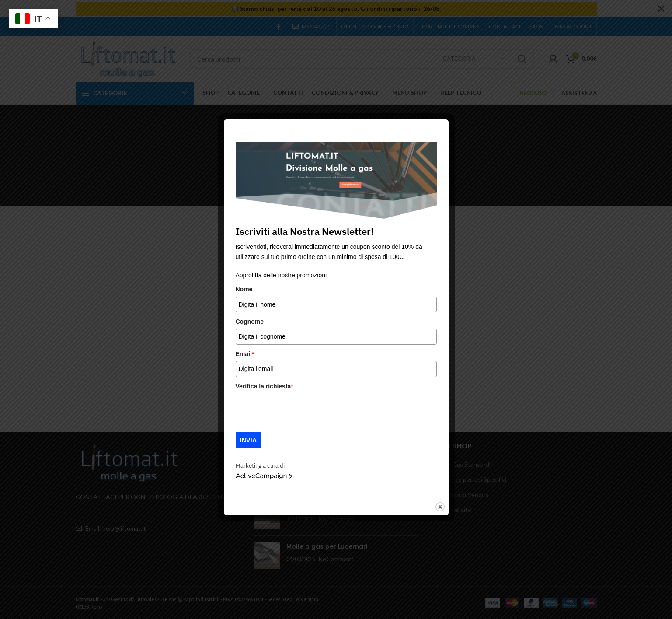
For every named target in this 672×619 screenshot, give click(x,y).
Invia (249, 440)
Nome (244, 289)
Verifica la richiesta (265, 386)
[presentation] (302, 410)
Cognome (250, 322)
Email (245, 354)
